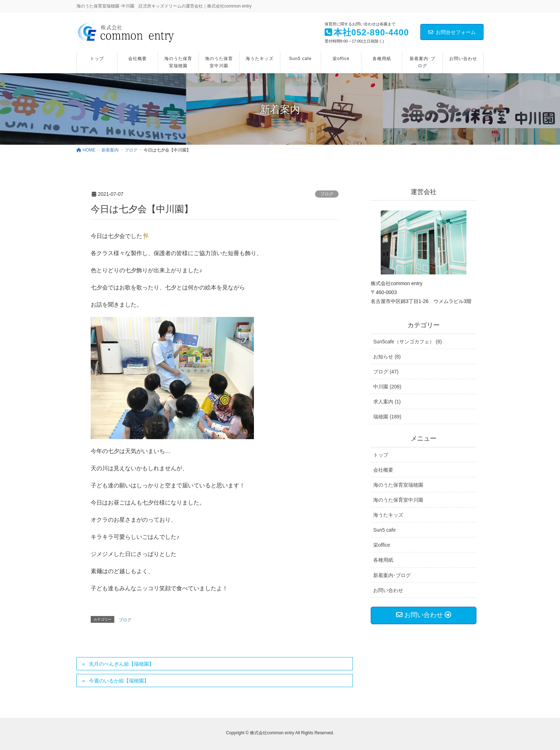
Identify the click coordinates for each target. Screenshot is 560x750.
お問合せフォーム (452, 32)
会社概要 (383, 470)
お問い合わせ (388, 590)
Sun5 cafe (384, 530)
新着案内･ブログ (392, 575)
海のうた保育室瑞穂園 (398, 485)
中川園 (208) (387, 387)
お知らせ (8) (387, 357)
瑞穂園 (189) (387, 417)
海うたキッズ (388, 515)
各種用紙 (383, 560)
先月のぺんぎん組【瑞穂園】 (121, 664)
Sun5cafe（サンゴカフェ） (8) (407, 342)
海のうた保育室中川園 (398, 500)
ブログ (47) (386, 372)
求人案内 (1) (387, 402)
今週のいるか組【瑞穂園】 (119, 681)
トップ (381, 455)
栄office (382, 545)
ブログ (327, 194)
